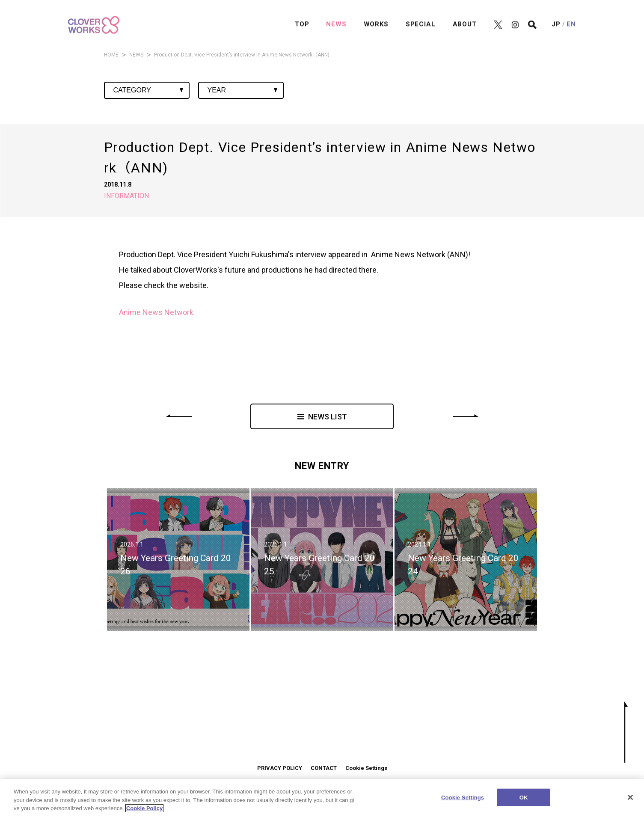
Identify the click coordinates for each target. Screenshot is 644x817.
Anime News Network (156, 312)
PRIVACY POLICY (280, 768)
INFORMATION (126, 196)
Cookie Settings (366, 768)
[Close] (630, 798)
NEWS (136, 55)
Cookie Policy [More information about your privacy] (144, 809)
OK (524, 798)
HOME (111, 55)
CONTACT (324, 768)
